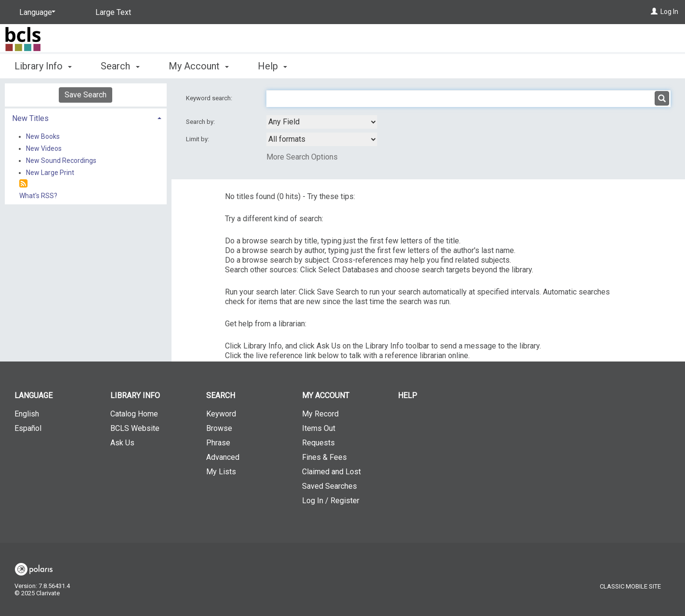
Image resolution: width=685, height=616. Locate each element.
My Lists (221, 472)
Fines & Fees (324, 457)
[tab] (86, 117)
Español (28, 428)
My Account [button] (199, 66)
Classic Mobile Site (630, 586)
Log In (669, 12)
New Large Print (50, 173)
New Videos (44, 148)
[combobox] (322, 122)
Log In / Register (331, 501)
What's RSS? (38, 196)
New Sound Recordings (61, 161)
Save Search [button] (86, 95)
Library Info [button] (43, 66)
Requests (318, 443)
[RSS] (23, 184)
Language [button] (33, 395)
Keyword (221, 414)
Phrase (218, 443)
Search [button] (120, 66)
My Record (320, 414)
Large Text (113, 12)
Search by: (201, 122)
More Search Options (302, 157)
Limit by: (198, 139)
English (27, 414)
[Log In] (654, 12)
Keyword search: (210, 98)
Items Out (319, 428)
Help (408, 395)
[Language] (36, 13)
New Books (43, 136)
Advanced (223, 457)
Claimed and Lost (331, 472)
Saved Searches (329, 486)
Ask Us (122, 443)
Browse (219, 428)
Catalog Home (134, 414)
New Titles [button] (30, 118)
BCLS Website (135, 428)
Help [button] (272, 66)
